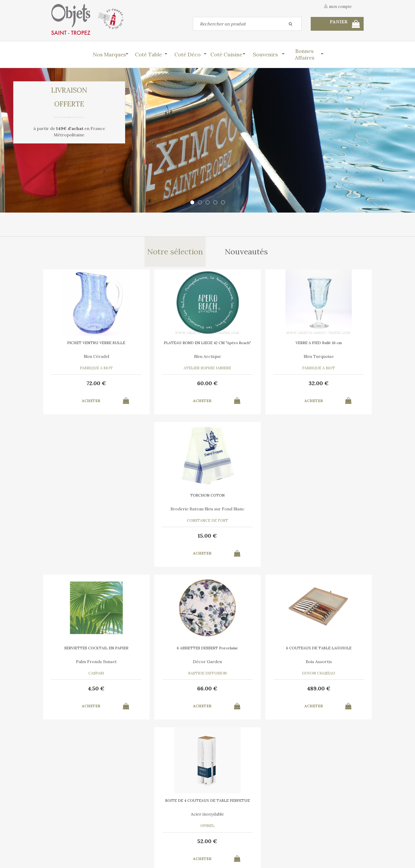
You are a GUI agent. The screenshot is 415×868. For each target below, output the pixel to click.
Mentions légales (349, 799)
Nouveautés (247, 253)
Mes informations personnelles (158, 839)
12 (168, 691)
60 (168, 385)
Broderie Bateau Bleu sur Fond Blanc (327, 360)
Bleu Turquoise (247, 358)
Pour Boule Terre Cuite (168, 664)
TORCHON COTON (327, 344)
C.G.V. (316, 799)
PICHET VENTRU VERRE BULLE (89, 344)
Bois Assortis (247, 511)
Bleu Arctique (168, 358)
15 (327, 385)
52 (327, 538)
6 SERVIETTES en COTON (247, 651)
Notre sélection (175, 253)
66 (168, 538)
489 (247, 538)
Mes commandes (66, 839)
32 (247, 385)
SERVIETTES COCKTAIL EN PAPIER (88, 499)
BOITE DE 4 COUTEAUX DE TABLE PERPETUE (327, 499)
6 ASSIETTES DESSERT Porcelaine (168, 499)
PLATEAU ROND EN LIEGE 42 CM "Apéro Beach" (168, 346)
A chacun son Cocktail (247, 664)
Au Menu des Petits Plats (88, 664)
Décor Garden (168, 511)
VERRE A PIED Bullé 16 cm (247, 344)
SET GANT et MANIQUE (88, 651)
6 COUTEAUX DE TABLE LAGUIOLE (247, 499)
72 (88, 385)
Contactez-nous (66, 827)
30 (247, 691)
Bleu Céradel (88, 358)
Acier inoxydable (327, 511)
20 (89, 691)
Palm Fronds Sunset (88, 511)
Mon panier (141, 827)
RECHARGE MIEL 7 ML (168, 651)
